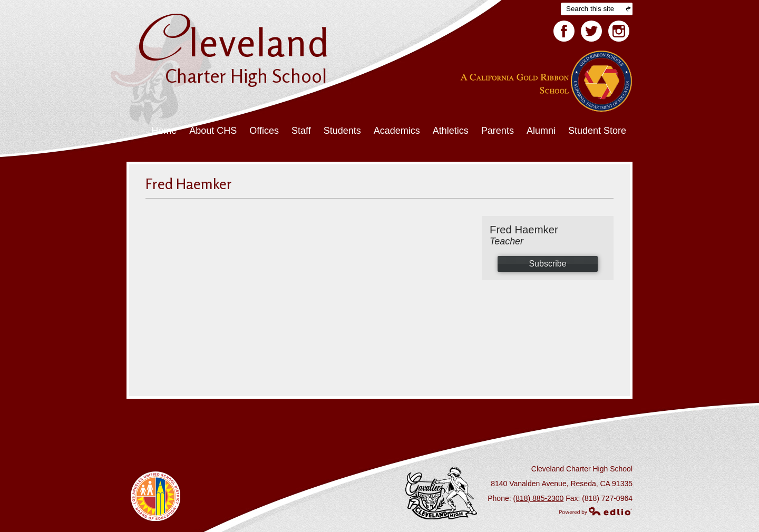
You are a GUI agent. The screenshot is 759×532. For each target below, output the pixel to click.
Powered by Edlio (596, 511)
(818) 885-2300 (539, 498)
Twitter (591, 33)
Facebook (564, 33)
